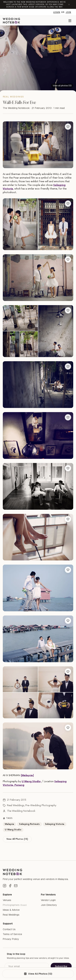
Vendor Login (48, 900)
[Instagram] (5, 886)
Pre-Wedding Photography (41, 805)
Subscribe (61, 966)
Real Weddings (16, 805)
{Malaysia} (27, 775)
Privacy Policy (11, 939)
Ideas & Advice (11, 910)
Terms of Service (12, 934)
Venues (7, 900)
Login (57, 12)
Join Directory (49, 905)
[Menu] (70, 21)
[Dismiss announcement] (69, 5)
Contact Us (9, 929)
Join (68, 12)
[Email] (16, 886)
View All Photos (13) (17, 839)
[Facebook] (10, 886)
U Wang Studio (31, 781)
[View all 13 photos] (62, 85)
